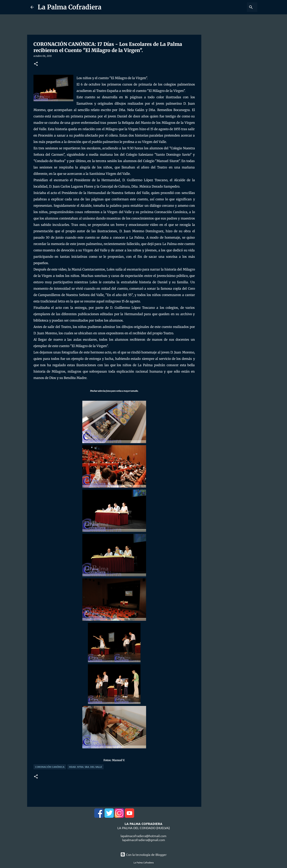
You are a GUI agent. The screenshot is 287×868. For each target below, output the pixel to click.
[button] (36, 64)
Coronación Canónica (50, 767)
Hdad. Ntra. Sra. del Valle (86, 767)
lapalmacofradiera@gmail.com (144, 840)
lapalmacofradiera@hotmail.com (143, 836)
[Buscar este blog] (236, 7)
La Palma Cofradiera (70, 7)
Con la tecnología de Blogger (143, 854)
